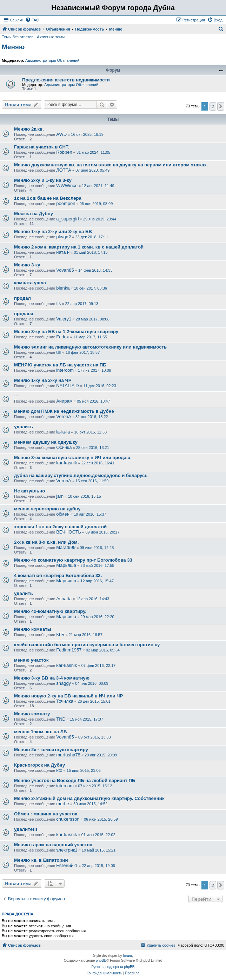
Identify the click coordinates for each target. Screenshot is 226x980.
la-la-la (63, 432)
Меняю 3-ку (27, 265)
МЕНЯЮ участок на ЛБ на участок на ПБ (60, 365)
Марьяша (66, 565)
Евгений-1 (67, 865)
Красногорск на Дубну (39, 765)
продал (22, 298)
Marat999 (66, 547)
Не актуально (29, 491)
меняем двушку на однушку (46, 442)
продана (24, 314)
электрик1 (67, 850)
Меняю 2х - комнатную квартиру (51, 750)
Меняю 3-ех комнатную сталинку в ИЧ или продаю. (73, 458)
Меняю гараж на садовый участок (53, 845)
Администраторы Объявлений (52, 60)
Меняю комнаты (33, 629)
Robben (64, 152)
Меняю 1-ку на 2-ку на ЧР (43, 380)
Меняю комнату (32, 714)
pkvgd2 (64, 237)
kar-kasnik (67, 463)
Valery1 (64, 319)
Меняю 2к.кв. (29, 129)
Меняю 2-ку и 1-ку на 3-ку (43, 180)
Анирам (64, 401)
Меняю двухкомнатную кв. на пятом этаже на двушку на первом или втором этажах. (111, 165)
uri (59, 352)
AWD (61, 134)
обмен (63, 514)
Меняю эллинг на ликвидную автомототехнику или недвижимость (90, 347)
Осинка (64, 447)
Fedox (62, 337)
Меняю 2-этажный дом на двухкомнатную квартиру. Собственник (89, 798)
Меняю (13, 47)
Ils (58, 303)
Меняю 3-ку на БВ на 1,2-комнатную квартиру (66, 332)
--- (16, 396)
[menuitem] (32, 20)
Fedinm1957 (69, 650)
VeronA (64, 416)
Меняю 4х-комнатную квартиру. (50, 611)
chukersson (68, 819)
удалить (24, 427)
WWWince (67, 186)
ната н (63, 252)
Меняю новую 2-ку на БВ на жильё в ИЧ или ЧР (68, 696)
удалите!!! (26, 829)
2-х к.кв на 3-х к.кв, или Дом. (46, 542)
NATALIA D (68, 386)
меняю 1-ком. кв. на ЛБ (41, 732)
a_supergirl (67, 219)
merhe (63, 804)
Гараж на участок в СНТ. (42, 147)
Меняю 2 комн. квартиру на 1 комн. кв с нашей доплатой (79, 247)
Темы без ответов (18, 37)
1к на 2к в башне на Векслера (48, 198)
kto (59, 770)
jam (60, 496)
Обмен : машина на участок (46, 814)
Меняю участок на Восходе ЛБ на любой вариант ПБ (75, 780)
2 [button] (213, 106)
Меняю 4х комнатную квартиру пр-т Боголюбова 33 (73, 560)
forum (127, 956)
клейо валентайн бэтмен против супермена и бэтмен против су (87, 645)
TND (61, 719)
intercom (65, 370)
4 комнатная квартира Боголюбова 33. (58, 575)
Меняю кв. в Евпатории (41, 860)
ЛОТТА (64, 170)
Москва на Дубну (34, 214)
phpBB (101, 961)
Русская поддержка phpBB (113, 967)
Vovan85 (65, 270)
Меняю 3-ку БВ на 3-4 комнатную (52, 678)
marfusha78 (68, 755)
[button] (221, 106)
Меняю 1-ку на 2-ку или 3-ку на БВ (53, 231)
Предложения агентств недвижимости (66, 80)
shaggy (64, 683)
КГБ (60, 634)
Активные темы (51, 37)
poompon (66, 203)
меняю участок (31, 660)
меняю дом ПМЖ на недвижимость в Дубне (64, 411)
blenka (63, 288)
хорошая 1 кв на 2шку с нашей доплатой (60, 527)
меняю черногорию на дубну (47, 509)
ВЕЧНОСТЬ (69, 532)
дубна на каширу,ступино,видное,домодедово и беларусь (81, 475)
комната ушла (30, 283)
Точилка (65, 701)
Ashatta (64, 599)
